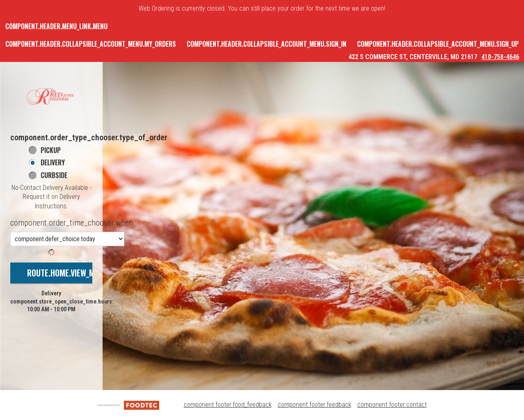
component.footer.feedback (315, 405)
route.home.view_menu (67, 273)
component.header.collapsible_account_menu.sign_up (438, 44)
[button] (51, 97)
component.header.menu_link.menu (56, 26)
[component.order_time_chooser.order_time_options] (67, 239)
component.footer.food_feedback (228, 405)
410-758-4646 (500, 57)
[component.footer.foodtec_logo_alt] (128, 405)
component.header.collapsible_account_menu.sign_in (267, 44)
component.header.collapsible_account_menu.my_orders (91, 44)
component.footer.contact (392, 405)
